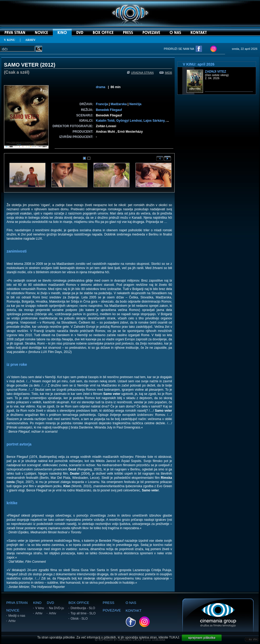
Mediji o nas (17, 616)
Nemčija (135, 104)
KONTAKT (133, 611)
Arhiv (12, 621)
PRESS (108, 603)
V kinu (40, 608)
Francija (102, 104)
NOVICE (13, 610)
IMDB (166, 73)
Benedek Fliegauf (109, 110)
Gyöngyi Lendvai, (130, 121)
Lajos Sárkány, (155, 121)
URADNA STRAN (140, 73)
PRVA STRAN (17, 603)
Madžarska (119, 104)
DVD (50, 603)
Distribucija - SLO (83, 608)
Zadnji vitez (215, 72)
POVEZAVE (112, 610)
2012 (48, 65)
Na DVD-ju (56, 608)
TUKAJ (174, 637)
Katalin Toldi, (106, 121)
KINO (37, 603)
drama (101, 87)
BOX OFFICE (79, 603)
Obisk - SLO (79, 619)
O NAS (131, 603)
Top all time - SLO (83, 613)
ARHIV (30, 40)
